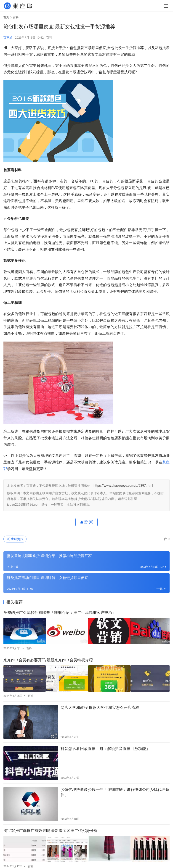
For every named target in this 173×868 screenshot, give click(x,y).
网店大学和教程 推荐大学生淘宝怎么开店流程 (100, 705)
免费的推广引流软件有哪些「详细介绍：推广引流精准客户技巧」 (60, 613)
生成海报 (15, 539)
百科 (49, 38)
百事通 (8, 38)
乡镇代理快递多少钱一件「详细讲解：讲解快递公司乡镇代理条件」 (115, 790)
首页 (6, 17)
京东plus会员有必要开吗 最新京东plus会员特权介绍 (48, 659)
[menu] (166, 6)
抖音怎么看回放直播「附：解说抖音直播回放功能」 (105, 746)
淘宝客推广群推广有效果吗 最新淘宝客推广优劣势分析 (51, 828)
